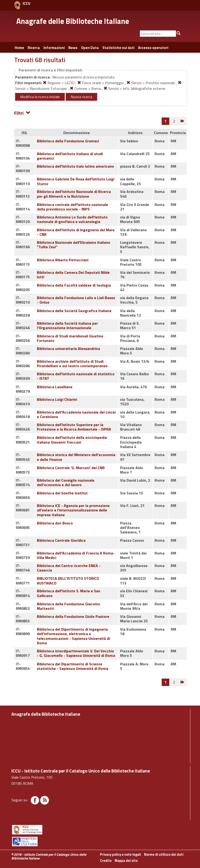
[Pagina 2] (174, 121)
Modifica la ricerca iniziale (40, 97)
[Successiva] (183, 121)
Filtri (22, 113)
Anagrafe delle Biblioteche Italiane (73, 21)
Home (19, 48)
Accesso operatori (153, 48)
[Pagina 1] (166, 121)
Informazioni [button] (54, 48)
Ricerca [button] (34, 48)
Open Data (90, 48)
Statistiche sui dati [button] (118, 48)
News (73, 48)
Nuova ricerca (81, 97)
